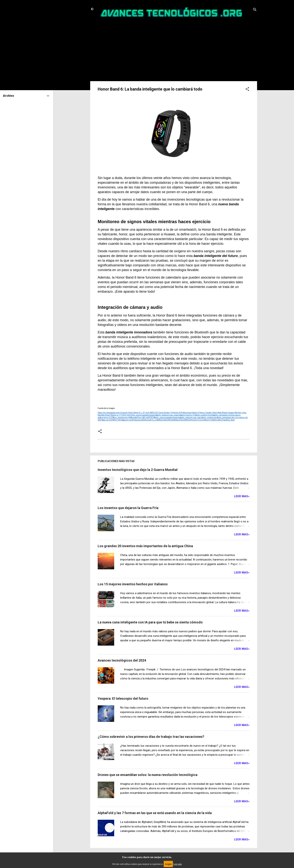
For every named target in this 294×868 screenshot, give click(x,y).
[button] (247, 90)
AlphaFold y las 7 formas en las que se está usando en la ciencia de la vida (155, 813)
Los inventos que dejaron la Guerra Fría (128, 508)
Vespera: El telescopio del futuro (123, 698)
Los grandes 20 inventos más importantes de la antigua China (145, 546)
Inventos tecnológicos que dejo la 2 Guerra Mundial (138, 470)
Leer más (178, 864)
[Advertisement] (174, 48)
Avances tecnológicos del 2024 (122, 660)
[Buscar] (255, 10)
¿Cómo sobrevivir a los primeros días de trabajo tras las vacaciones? (151, 737)
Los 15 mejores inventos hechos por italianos (133, 584)
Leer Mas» (242, 496)
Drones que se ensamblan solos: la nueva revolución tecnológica (148, 775)
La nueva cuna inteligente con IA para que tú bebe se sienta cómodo (150, 622)
